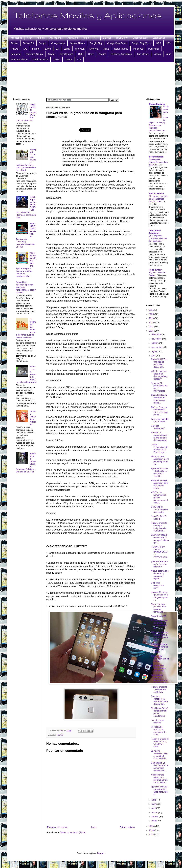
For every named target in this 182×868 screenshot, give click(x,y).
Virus (168, 54)
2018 (152, 322)
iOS (25, 49)
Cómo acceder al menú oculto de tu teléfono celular (159, 648)
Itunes (48, 49)
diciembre (157, 334)
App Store (73, 38)
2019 (152, 318)
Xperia (68, 60)
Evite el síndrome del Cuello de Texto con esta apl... (159, 624)
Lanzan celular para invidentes (33, 418)
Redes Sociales (157, 104)
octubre (155, 343)
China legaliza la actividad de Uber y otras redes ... (159, 399)
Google (43, 43)
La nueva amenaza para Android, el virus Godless (159, 755)
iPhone (36, 49)
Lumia (67, 49)
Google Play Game (117, 43)
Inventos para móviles (157, 721)
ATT (96, 38)
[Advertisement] (91, 80)
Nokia (106, 49)
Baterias (107, 38)
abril (154, 808)
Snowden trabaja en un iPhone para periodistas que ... (160, 539)
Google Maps (58, 43)
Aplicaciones (56, 38)
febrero (155, 817)
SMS (81, 54)
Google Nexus (77, 43)
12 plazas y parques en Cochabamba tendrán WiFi (158, 199)
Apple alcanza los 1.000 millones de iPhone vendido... (159, 472)
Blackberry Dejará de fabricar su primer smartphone (159, 712)
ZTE (79, 60)
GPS (159, 43)
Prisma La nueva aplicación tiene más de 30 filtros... (160, 484)
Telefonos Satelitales (121, 54)
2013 (152, 834)
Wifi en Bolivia (156, 194)
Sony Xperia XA (159, 616)
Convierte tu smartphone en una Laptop (159, 509)
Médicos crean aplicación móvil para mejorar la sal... (160, 460)
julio (154, 356)
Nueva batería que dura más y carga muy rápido (160, 575)
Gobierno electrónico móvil (157, 585)
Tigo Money (143, 54)
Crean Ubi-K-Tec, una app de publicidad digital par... (159, 363)
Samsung (16, 54)
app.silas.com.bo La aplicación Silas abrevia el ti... (159, 791)
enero (155, 821)
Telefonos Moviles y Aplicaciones (88, 15)
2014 (152, 830)
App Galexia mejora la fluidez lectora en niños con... (159, 679)
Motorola (94, 49)
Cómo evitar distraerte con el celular (160, 659)
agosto (155, 351)
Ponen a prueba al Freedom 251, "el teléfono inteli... (160, 743)
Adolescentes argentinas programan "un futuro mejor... (159, 779)
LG (57, 49)
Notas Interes (121, 49)
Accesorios (16, 38)
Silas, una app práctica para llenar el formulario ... (158, 608)
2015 (152, 826)
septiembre (157, 347)
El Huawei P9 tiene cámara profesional (158, 668)
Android (41, 38)
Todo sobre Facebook (155, 232)
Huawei (15, 49)
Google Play (96, 43)
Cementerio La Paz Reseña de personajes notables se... (159, 767)
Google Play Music (141, 43)
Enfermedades (140, 38)
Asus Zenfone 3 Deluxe (158, 517)
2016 (152, 331)
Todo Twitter (155, 270)
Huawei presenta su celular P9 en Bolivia (159, 689)
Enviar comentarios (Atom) (73, 832)
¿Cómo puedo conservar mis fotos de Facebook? (158, 238)
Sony (91, 54)
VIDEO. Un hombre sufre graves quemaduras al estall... (159, 497)
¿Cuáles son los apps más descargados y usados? (159, 375)
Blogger (101, 853)
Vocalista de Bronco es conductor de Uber (158, 731)
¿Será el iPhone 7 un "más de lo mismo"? (159, 564)
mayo (154, 804)
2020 (152, 314)
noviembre (157, 339)
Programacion (156, 157)
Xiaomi (57, 60)
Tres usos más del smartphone (160, 420)
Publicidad (154, 49)
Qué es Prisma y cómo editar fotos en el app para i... (159, 411)
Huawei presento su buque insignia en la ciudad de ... (159, 527)
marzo (155, 812)
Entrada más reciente (57, 827)
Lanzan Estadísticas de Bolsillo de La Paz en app (159, 448)
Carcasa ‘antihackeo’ (158, 427)
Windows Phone (19, 60)
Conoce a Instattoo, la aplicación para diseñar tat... (159, 700)
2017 (152, 327)
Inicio (94, 827)
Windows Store (40, 60)
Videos (157, 54)
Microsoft (80, 49)
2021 (152, 310)
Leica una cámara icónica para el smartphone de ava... (159, 636)
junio (154, 800)
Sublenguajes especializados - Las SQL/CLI (158, 162)
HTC (168, 43)
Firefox (14, 43)
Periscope (138, 49)
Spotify (102, 54)
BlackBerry (122, 38)
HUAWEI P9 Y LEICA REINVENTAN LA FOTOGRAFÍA (159, 552)
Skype (51, 54)
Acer (29, 38)
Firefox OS (28, 43)
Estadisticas (159, 38)
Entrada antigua (127, 827)
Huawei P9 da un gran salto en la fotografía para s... (159, 596)
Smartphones (66, 54)
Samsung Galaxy (34, 54)
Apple (86, 38)
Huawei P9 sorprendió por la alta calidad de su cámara (159, 436)
